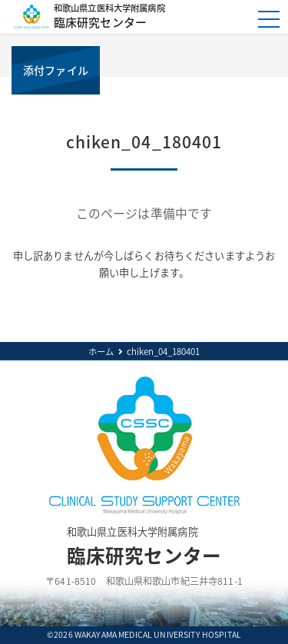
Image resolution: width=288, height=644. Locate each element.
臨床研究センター (149, 17)
